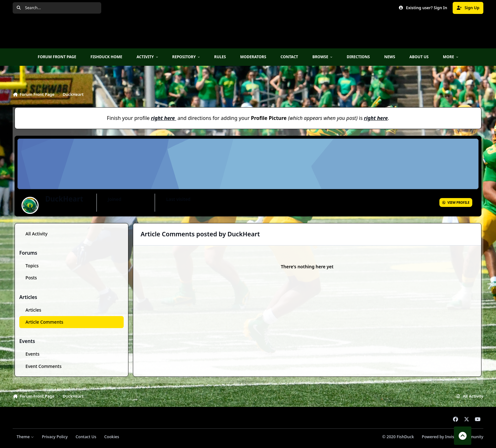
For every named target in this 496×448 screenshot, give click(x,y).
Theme (25, 437)
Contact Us (86, 437)
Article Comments (45, 322)
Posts (31, 278)
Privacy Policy (55, 437)
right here (163, 118)
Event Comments (44, 366)
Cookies (112, 437)
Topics (32, 266)
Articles (34, 310)
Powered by (453, 437)
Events (33, 354)
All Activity (37, 234)
